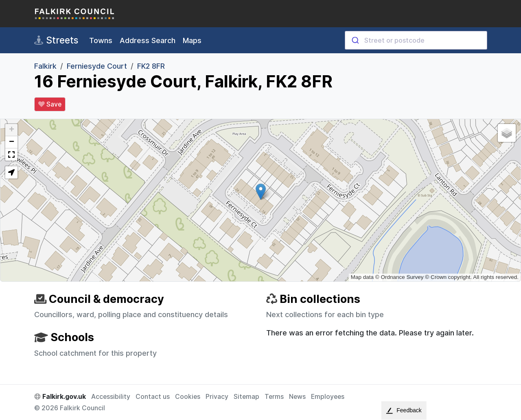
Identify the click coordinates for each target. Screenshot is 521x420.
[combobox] (416, 40)
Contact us (153, 397)
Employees (328, 397)
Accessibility (111, 397)
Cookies (188, 397)
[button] (261, 192)
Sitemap (246, 397)
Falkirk (45, 66)
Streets (56, 40)
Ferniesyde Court (97, 66)
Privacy (217, 397)
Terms (274, 397)
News (297, 397)
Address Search (148, 40)
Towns (101, 40)
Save (50, 104)
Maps (192, 40)
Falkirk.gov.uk (60, 397)
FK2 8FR (151, 66)
